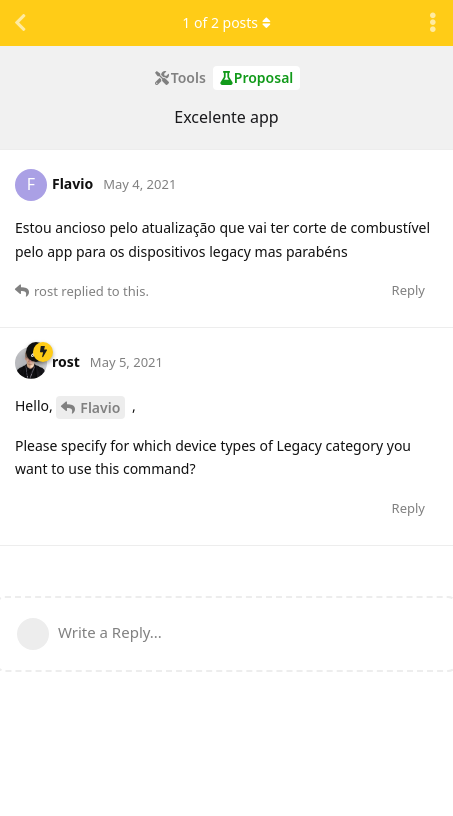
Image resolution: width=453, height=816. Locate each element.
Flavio (100, 407)
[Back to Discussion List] (20, 23)
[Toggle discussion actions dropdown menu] (433, 23)
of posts (226, 22)
